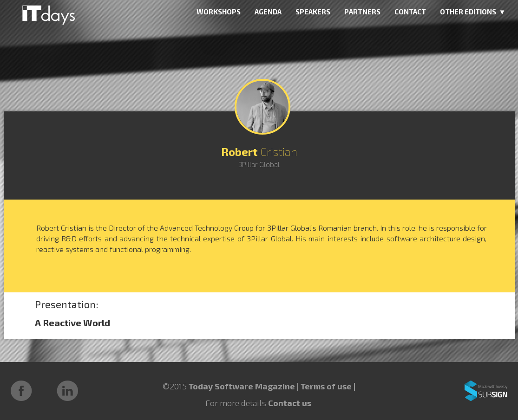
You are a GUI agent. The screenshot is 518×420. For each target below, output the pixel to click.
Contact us (290, 403)
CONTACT (410, 12)
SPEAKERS (313, 12)
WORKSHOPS (219, 12)
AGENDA (268, 12)
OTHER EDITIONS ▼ (473, 12)
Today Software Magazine (242, 386)
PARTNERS (362, 12)
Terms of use (327, 386)
